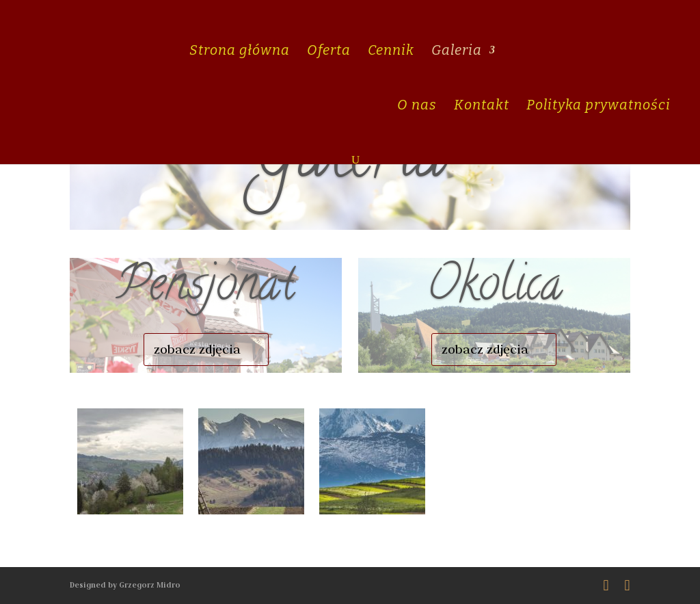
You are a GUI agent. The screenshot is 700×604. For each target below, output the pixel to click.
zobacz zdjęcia (197, 349)
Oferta (329, 52)
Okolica (494, 289)
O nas (417, 106)
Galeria (457, 52)
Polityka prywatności (598, 106)
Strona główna (240, 52)
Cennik (391, 52)
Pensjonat (206, 289)
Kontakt (482, 106)
